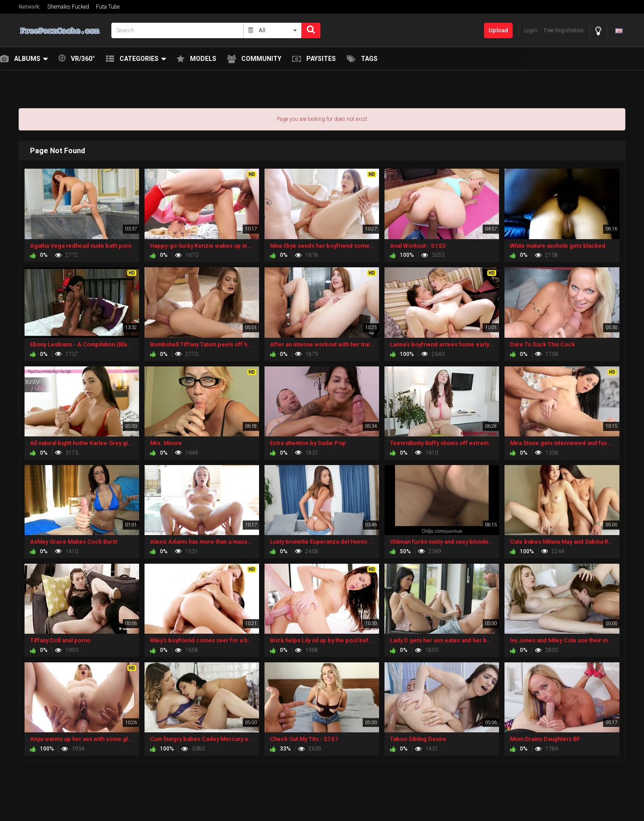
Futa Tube (108, 7)
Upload (498, 30)
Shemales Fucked (68, 7)
